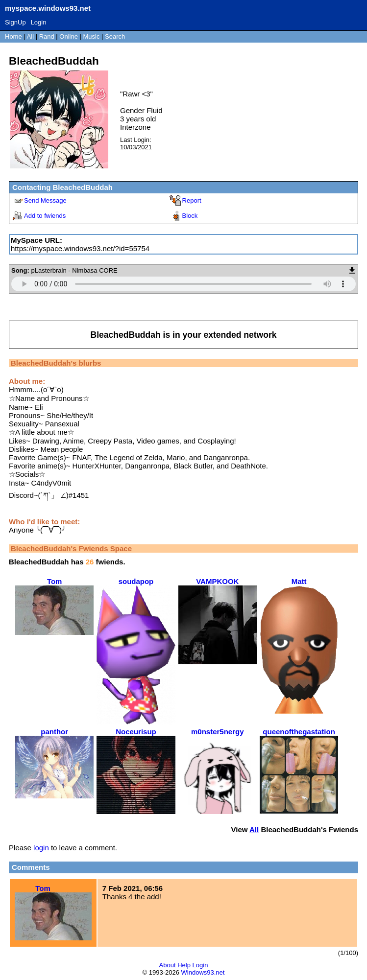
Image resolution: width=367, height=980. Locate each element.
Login (39, 22)
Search (115, 36)
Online (69, 36)
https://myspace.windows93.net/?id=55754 (80, 248)
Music (92, 36)
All (31, 36)
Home (13, 36)
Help (184, 965)
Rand (47, 36)
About (168, 965)
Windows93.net (203, 972)
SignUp (15, 22)
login (41, 848)
